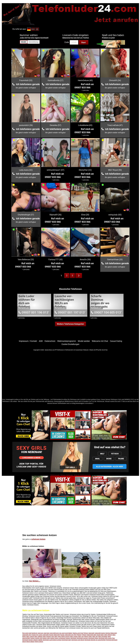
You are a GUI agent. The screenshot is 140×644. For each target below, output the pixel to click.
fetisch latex (88, 636)
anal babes (69, 633)
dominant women (82, 638)
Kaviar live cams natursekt (40, 635)
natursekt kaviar (100, 633)
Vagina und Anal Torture (80, 633)
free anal (25, 633)
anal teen (47, 633)
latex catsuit (30, 636)
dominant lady (66, 640)
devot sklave (30, 642)
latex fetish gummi (64, 636)
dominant (73, 638)
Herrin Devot (39, 642)
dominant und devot (78, 640)
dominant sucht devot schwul (52, 640)
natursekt (91, 633)
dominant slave (93, 638)
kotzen (33, 638)
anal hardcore (33, 633)
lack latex (54, 636)
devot (24, 642)
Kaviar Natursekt (54, 635)
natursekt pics (27, 635)
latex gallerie (38, 636)
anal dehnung (54, 633)
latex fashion (47, 636)
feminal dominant (112, 640)
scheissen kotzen (38, 539)
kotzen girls (46, 638)
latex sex (81, 636)
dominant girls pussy (105, 638)
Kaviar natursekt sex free (68, 635)
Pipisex (79, 635)
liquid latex (100, 635)
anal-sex (40, 633)
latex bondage (103, 636)
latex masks (74, 636)
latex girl (95, 636)
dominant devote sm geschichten (95, 640)
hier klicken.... (35, 581)
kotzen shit (39, 638)
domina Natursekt (111, 633)
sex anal (62, 633)
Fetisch (84, 635)
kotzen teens (54, 638)
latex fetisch (108, 635)
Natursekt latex (92, 635)
